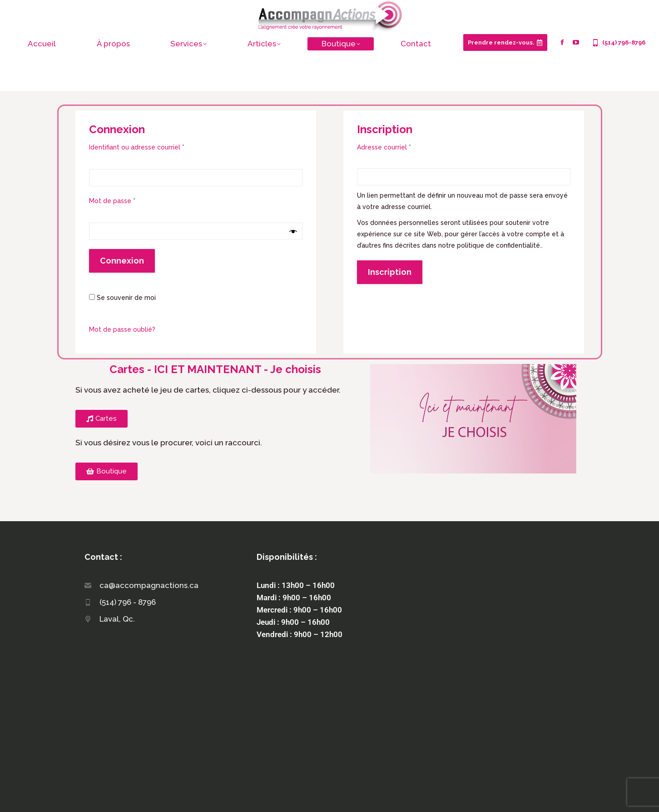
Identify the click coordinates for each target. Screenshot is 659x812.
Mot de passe (129, 200)
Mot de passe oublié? (122, 329)
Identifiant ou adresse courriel (154, 146)
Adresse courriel (401, 146)
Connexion (122, 261)
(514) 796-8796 (618, 43)
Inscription (390, 272)
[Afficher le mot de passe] (293, 232)
